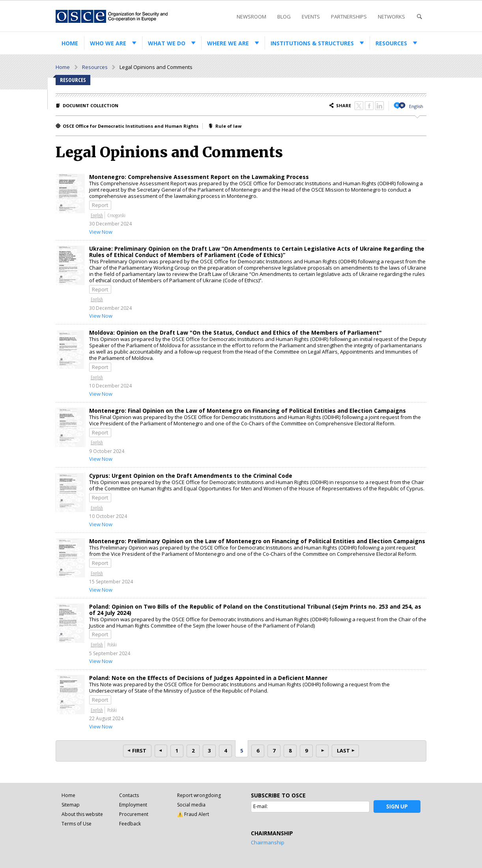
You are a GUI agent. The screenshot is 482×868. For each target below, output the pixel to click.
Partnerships (349, 17)
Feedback (130, 824)
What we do (167, 43)
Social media (191, 805)
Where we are (228, 43)
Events (311, 17)
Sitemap (71, 805)
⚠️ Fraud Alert (193, 814)
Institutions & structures (312, 43)
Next (322, 751)
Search (419, 17)
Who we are (108, 43)
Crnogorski (116, 215)
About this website (82, 814)
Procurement (134, 814)
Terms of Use (77, 824)
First (139, 751)
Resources (391, 43)
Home (70, 43)
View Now (101, 232)
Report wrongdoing (199, 795)
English (416, 106)
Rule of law (228, 126)
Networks (391, 17)
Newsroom (251, 17)
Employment (133, 805)
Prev (161, 751)
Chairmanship (268, 842)
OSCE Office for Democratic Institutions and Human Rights (131, 126)
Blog (284, 17)
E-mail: (261, 806)
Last (343, 751)
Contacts (129, 795)
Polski (112, 644)
